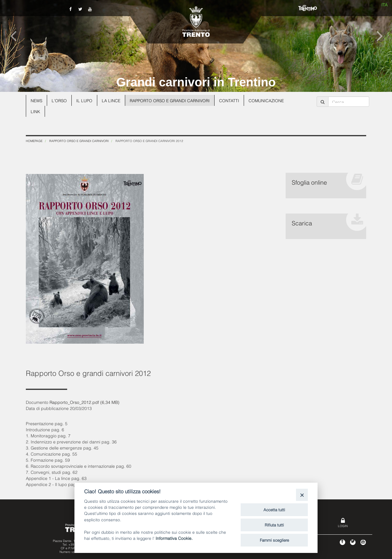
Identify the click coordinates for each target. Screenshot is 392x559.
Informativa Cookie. (174, 538)
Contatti (232, 100)
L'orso (60, 100)
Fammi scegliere (274, 540)
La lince (112, 100)
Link (35, 111)
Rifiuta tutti (274, 525)
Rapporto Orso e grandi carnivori (172, 100)
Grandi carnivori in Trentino (196, 82)
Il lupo (85, 100)
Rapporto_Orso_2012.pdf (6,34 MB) (84, 402)
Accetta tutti (274, 509)
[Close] (302, 495)
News (37, 100)
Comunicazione (270, 100)
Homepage (34, 141)
